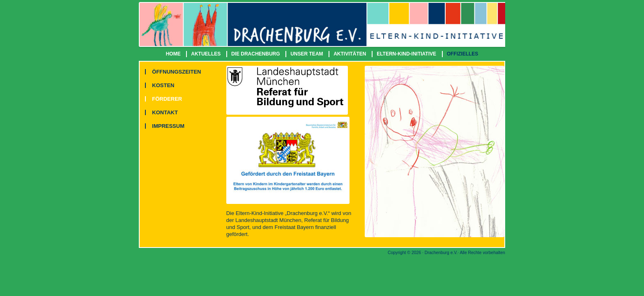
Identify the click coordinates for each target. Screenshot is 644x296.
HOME (173, 54)
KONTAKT (165, 112)
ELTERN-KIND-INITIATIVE (406, 54)
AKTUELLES (206, 54)
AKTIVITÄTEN (350, 54)
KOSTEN (163, 85)
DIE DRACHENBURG (256, 54)
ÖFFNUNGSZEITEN (176, 72)
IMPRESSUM (168, 126)
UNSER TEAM (307, 54)
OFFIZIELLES (463, 54)
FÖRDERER (167, 99)
